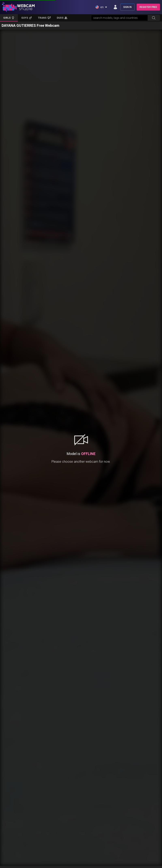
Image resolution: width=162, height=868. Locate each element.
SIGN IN (127, 7)
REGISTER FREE (148, 7)
